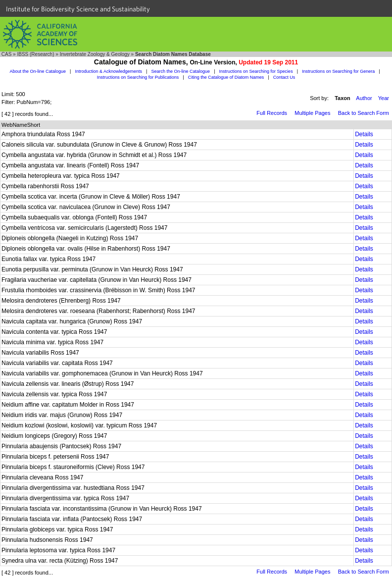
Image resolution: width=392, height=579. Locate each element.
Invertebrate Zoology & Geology (95, 54)
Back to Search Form (364, 113)
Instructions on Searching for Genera (338, 71)
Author (364, 98)
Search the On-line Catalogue (181, 71)
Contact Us (284, 77)
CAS (7, 54)
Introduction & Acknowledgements (108, 71)
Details (364, 134)
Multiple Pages (312, 113)
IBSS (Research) (35, 54)
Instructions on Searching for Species (256, 71)
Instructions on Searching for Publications (138, 77)
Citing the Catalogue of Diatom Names (226, 77)
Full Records (272, 113)
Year (384, 98)
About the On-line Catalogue (38, 71)
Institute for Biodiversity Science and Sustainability (78, 9)
